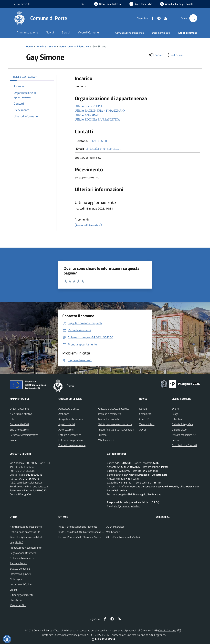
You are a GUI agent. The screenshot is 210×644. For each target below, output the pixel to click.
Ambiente (64, 414)
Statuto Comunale (20, 569)
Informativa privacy (20, 574)
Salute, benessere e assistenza (115, 424)
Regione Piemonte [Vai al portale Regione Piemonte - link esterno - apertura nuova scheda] (21, 4)
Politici (13, 440)
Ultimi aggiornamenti (21, 595)
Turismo (102, 435)
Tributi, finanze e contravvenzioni (116, 430)
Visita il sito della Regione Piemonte (78, 527)
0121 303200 (98, 141)
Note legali (16, 579)
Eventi (175, 409)
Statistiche (16, 600)
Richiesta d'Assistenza (22, 558)
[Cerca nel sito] (193, 18)
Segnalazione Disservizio (23, 553)
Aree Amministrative (21, 414)
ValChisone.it (113, 532)
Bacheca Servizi (18, 563)
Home (29, 46)
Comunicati (145, 414)
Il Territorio (177, 419)
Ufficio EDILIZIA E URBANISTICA (97, 119)
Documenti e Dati (19, 424)
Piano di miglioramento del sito (27, 537)
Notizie (143, 409)
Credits (14, 590)
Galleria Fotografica (182, 424)
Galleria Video (179, 430)
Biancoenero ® (118, 635)
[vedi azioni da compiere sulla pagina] (174, 55)
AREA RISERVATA (103, 639)
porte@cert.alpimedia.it (29, 483)
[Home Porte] (40, 18)
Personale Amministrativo (74, 46)
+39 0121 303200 (24, 467)
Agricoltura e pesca (69, 409)
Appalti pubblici (67, 424)
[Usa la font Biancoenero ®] (108, 4)
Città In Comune (167, 630)
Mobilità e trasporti (109, 419)
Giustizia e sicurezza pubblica (114, 409)
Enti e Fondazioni (19, 430)
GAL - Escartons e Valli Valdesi (123, 537)
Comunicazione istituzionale (130, 33)
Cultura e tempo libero (70, 440)
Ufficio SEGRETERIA (89, 106)
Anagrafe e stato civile (71, 419)
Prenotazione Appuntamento (26, 548)
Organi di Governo (20, 409)
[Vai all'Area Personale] (177, 4)
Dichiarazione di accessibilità (25, 532)
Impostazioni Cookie (21, 584)
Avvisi (142, 430)
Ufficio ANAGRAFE (87, 115)
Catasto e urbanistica (70, 435)
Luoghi (175, 414)
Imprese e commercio (110, 414)
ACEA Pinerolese (115, 527)
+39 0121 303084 (25, 471)
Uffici (13, 419)
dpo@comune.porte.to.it (127, 506)
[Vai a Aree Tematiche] (141, 4)
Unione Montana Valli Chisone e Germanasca (83, 537)
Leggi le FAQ (17, 542)
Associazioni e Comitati (184, 445)
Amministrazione (46, 46)
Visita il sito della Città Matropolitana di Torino (83, 532)
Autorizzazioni (66, 430)
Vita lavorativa (106, 440)
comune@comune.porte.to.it (33, 486)
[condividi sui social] (156, 55)
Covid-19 (144, 419)
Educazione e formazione (72, 445)
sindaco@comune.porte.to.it (103, 149)
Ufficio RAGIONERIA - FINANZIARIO (100, 111)
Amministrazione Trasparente (26, 527)
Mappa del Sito (18, 605)
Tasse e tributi (147, 424)
